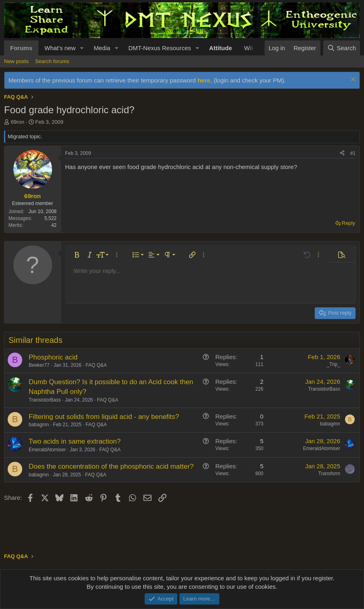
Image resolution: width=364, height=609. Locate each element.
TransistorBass (45, 400)
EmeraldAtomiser (47, 450)
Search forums (52, 61)
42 (54, 225)
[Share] (342, 153)
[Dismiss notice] (352, 80)
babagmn (39, 425)
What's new (60, 48)
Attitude (221, 48)
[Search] (342, 48)
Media (102, 48)
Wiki (250, 48)
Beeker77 (39, 365)
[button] (82, 48)
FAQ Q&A (96, 365)
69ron (18, 122)
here (204, 80)
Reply (348, 223)
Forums (21, 48)
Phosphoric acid (53, 357)
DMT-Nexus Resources (160, 48)
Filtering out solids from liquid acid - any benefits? (104, 417)
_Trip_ (333, 364)
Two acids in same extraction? (75, 441)
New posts (16, 61)
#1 (353, 153)
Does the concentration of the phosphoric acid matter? (111, 466)
